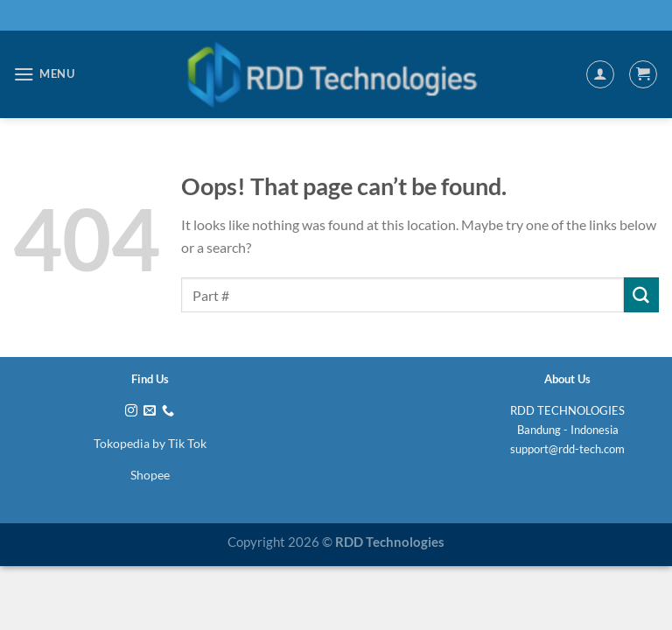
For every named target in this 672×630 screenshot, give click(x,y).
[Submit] (641, 295)
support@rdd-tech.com (567, 449)
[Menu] (44, 74)
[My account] (600, 74)
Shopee (150, 475)
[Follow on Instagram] (131, 411)
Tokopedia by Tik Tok (150, 443)
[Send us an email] (150, 411)
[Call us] (168, 411)
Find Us (150, 379)
